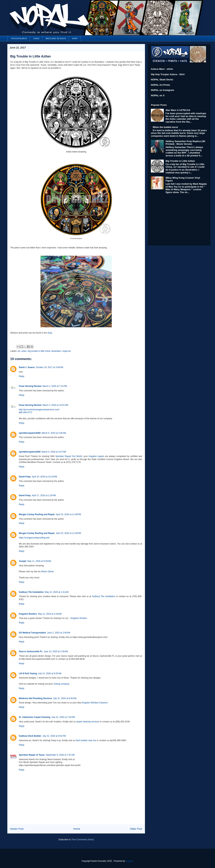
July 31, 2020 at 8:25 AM (50, 674)
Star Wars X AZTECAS (178, 110)
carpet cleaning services (88, 722)
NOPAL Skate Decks (162, 80)
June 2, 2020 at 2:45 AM (59, 633)
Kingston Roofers (28, 614)
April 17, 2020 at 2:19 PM (44, 495)
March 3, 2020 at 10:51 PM (55, 405)
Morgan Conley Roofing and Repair (37, 514)
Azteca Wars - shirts (162, 69)
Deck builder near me (86, 740)
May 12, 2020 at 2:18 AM (50, 614)
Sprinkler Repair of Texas (32, 755)
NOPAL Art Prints (160, 85)
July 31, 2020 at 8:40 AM (65, 698)
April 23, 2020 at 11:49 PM (68, 533)
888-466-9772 (26, 412)
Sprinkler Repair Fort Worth (69, 456)
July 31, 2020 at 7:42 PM (63, 717)
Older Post (136, 829)
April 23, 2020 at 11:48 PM (68, 514)
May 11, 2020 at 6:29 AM (39, 561)
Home (77, 829)
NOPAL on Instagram (163, 90)
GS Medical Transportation (32, 633)
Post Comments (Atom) (83, 840)
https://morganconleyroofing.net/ (34, 538)
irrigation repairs (96, 456)
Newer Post (17, 829)
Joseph (23, 561)
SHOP (75, 39)
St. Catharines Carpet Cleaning (35, 717)
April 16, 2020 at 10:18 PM (44, 477)
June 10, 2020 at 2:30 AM (56, 651)
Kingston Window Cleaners (95, 703)
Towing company (61, 684)
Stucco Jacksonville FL (31, 651)
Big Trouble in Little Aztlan (30, 56)
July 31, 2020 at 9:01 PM (54, 736)
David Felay (25, 477)
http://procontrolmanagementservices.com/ (39, 410)
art (19, 351)
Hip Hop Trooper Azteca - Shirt (168, 74)
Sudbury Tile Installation (31, 592)
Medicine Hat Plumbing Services (35, 698)
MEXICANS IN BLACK (56, 39)
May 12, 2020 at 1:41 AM (57, 592)
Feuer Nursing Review (30, 386)
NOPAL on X (158, 95)
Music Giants (47, 572)
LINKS (36, 39)
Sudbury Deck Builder (30, 736)
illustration (56, 351)
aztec (24, 351)
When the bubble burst (165, 127)
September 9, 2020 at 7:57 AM (60, 755)
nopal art (67, 351)
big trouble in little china (39, 351)
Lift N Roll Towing (28, 674)
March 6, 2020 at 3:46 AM (54, 433)
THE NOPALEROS (19, 39)
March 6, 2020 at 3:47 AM (54, 452)
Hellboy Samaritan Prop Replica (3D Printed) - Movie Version (185, 143)
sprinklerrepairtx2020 (30, 433)
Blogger (129, 861)
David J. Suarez (27, 367)
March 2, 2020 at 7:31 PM (55, 386)
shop (49, 333)
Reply (22, 376)
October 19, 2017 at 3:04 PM (49, 367)
